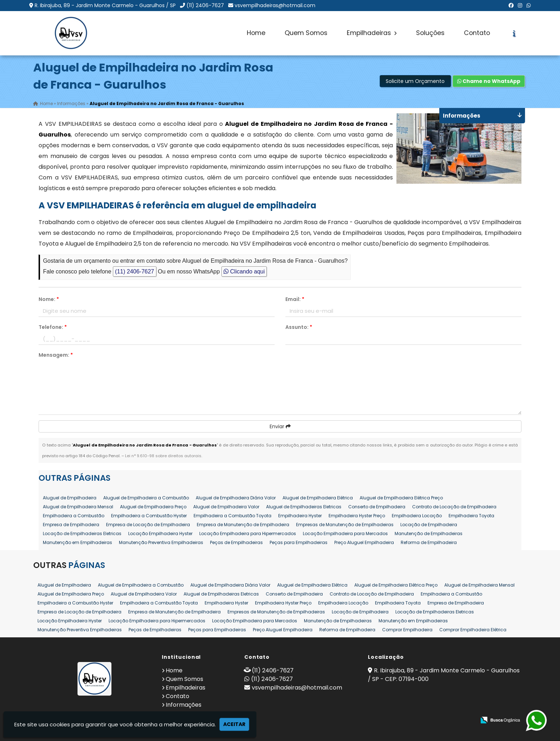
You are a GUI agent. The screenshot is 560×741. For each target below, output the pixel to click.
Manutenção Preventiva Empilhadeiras (161, 542)
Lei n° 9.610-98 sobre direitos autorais (163, 456)
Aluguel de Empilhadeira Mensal (78, 507)
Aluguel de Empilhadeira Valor (226, 507)
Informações (184, 705)
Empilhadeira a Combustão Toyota (232, 516)
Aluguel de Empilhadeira (70, 498)
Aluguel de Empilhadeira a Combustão (146, 498)
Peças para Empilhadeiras (299, 542)
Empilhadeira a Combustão (74, 516)
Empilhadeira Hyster (300, 516)
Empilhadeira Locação (417, 516)
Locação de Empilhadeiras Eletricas (82, 533)
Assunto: (299, 327)
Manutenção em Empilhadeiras (77, 542)
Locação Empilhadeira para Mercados (345, 533)
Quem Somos (306, 33)
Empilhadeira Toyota (471, 516)
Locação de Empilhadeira (429, 525)
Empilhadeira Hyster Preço (357, 516)
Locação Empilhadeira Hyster (160, 533)
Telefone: (53, 327)
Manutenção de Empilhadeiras (429, 533)
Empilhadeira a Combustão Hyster (149, 516)
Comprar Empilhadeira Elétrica (473, 630)
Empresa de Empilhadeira (71, 525)
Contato (477, 33)
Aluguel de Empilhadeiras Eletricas (304, 507)
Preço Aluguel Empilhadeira (364, 542)
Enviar (280, 426)
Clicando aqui (244, 271)
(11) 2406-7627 (205, 5)
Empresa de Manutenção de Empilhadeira (243, 525)
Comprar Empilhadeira (407, 630)
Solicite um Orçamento (415, 81)
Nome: (49, 299)
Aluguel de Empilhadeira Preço (153, 507)
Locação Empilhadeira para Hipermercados (248, 533)
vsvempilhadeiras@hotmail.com (275, 5)
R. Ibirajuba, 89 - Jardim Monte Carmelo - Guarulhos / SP (105, 5)
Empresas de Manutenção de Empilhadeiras (345, 525)
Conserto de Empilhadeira (377, 507)
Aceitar (234, 724)
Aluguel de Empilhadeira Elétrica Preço (401, 498)
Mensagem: (56, 355)
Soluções (430, 33)
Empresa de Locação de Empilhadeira (148, 525)
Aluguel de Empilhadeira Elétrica (318, 498)
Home (256, 33)
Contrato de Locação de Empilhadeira (454, 507)
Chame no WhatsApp (489, 81)
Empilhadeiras (372, 33)
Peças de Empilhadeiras (236, 542)
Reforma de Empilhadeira (429, 542)
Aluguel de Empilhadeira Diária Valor (236, 498)
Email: (295, 299)
